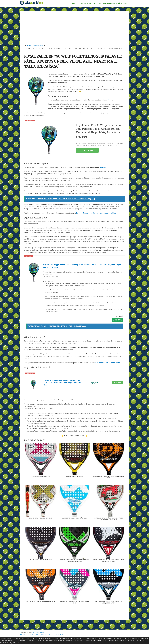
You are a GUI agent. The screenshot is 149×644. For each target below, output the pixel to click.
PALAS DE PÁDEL (87, 3)
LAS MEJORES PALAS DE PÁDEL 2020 (113, 3)
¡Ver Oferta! (87, 150)
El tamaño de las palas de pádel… (108, 363)
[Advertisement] (74, 30)
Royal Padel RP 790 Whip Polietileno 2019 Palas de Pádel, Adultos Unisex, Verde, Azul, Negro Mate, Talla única (82, 266)
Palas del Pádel (38, 633)
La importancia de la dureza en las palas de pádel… (96, 213)
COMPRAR (118, 320)
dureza (103, 167)
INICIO (74, 3)
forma (110, 100)
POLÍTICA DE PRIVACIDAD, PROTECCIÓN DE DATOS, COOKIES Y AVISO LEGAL (42, 635)
